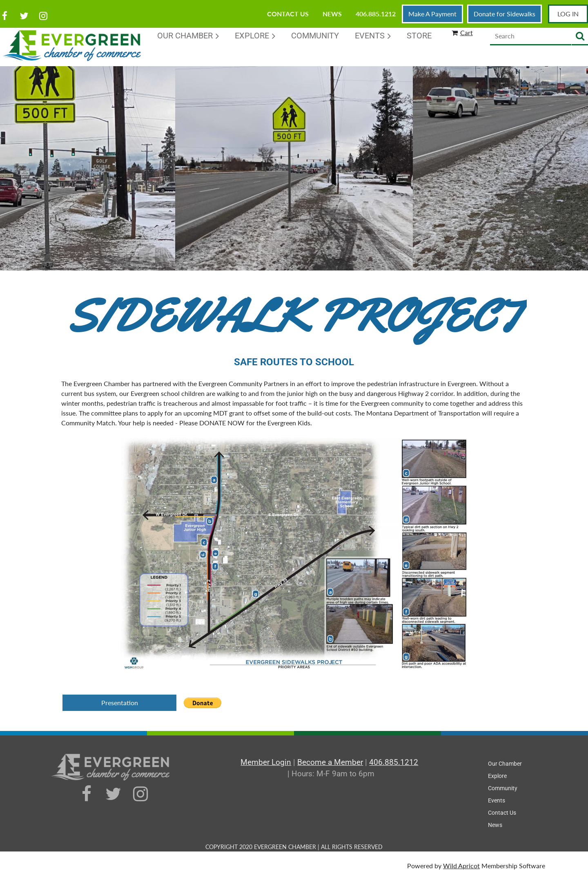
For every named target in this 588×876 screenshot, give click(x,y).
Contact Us (288, 14)
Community (503, 788)
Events (497, 800)
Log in (568, 14)
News (332, 14)
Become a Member (330, 762)
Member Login (266, 762)
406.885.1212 (376, 14)
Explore (497, 776)
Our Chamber (505, 764)
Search (580, 37)
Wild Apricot (461, 866)
